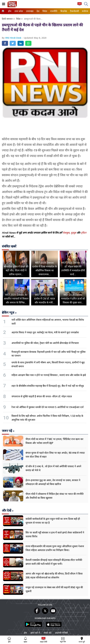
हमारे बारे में (35, 633)
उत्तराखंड (29, 11)
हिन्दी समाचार (7, 19)
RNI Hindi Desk (14, 38)
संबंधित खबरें (9, 246)
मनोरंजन (85, 11)
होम (9, 11)
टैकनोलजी (74, 11)
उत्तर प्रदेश (18, 11)
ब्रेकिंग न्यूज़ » (9, 313)
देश (38, 11)
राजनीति (53, 11)
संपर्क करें (47, 633)
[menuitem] (10, 11)
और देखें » (8, 511)
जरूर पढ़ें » (8, 431)
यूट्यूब (74, 233)
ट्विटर (84, 233)
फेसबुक (66, 233)
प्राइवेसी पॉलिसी (61, 633)
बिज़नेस (63, 11)
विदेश (44, 11)
